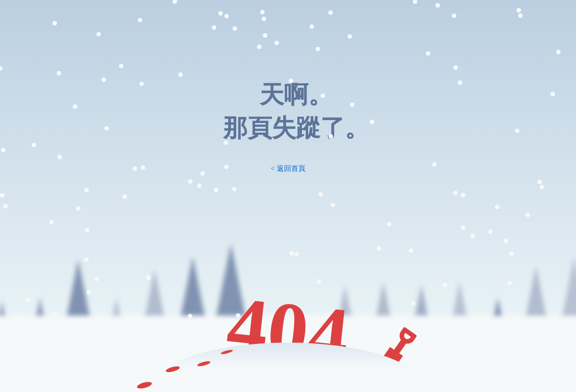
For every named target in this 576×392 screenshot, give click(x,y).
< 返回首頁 (288, 168)
